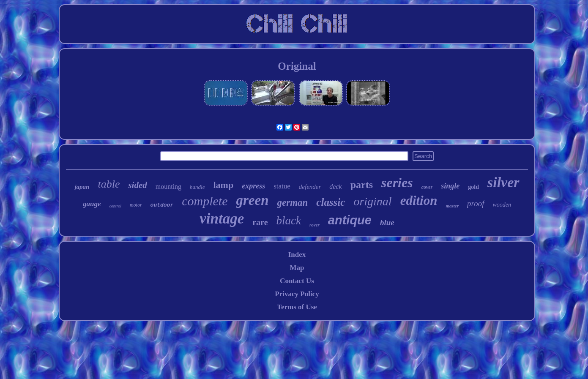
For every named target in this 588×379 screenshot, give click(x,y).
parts (362, 185)
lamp (224, 185)
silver (503, 182)
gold (473, 187)
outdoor (162, 205)
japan (82, 187)
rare (260, 222)
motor (136, 205)
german (293, 203)
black (289, 221)
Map (297, 268)
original (372, 201)
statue (282, 186)
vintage (222, 219)
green (253, 200)
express (253, 186)
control (115, 206)
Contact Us (297, 281)
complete (205, 201)
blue (387, 222)
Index (297, 255)
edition (419, 200)
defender (310, 187)
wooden (502, 205)
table (109, 184)
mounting (168, 187)
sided (137, 185)
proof (476, 203)
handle (197, 187)
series (397, 183)
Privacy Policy (297, 294)
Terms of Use (297, 307)
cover (427, 187)
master (452, 206)
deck (335, 187)
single (450, 186)
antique (350, 220)
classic (331, 202)
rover (315, 225)
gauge (92, 204)
